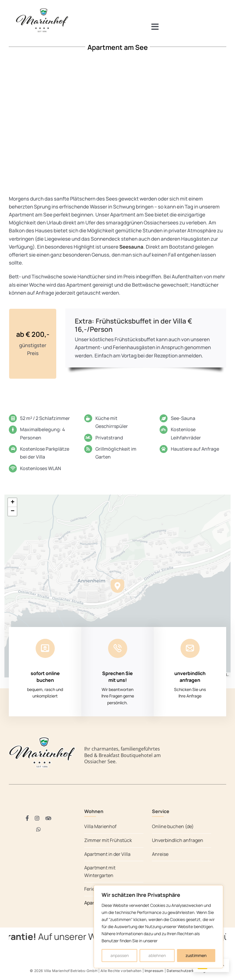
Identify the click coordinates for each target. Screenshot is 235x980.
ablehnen (157, 955)
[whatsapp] (38, 829)
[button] (117, 586)
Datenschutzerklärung (186, 971)
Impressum (154, 971)
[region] (158, 927)
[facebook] (27, 818)
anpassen (120, 955)
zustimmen (196, 955)
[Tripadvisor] (48, 818)
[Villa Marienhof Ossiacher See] (42, 9)
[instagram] (37, 818)
